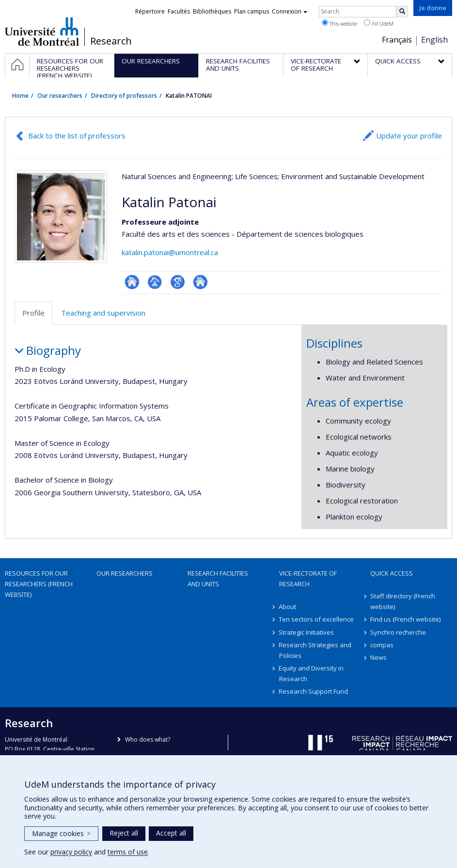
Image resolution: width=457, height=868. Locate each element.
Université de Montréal (42, 31)
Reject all (124, 833)
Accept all (171, 833)
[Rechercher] (402, 12)
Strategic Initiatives (307, 632)
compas (382, 645)
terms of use (128, 852)
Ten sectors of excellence (317, 619)
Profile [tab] (33, 313)
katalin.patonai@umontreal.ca (170, 252)
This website (339, 23)
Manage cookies (61, 833)
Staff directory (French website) (403, 601)
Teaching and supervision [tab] (103, 313)
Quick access (392, 573)
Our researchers (60, 96)
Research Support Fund (314, 691)
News (378, 657)
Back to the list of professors (77, 136)
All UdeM (379, 23)
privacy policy (71, 852)
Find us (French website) (405, 619)
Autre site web (200, 282)
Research (111, 41)
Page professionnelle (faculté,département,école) (155, 282)
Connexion (290, 11)
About (288, 607)
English (434, 40)
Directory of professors (124, 96)
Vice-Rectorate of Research (308, 579)
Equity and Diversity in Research (312, 673)
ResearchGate (132, 282)
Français (397, 40)
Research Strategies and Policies (315, 650)
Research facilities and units (218, 579)
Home (20, 96)
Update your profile (409, 136)
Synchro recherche (398, 632)
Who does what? (148, 739)
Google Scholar (178, 282)
